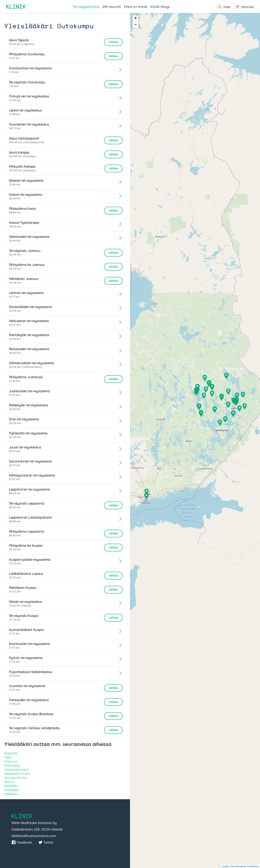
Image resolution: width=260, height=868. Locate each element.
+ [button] (136, 19)
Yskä (8, 757)
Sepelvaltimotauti (17, 774)
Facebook (22, 842)
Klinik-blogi (160, 7)
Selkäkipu (11, 794)
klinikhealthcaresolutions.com (34, 836)
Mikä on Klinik (136, 7)
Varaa (113, 42)
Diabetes (11, 753)
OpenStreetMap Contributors (245, 866)
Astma (9, 782)
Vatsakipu (12, 790)
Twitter (46, 842)
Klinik (16, 7)
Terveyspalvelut (86, 7)
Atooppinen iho (16, 778)
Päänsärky (12, 765)
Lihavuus (11, 761)
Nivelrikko (11, 786)
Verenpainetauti (16, 770)
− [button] (136, 25)
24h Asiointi (112, 7)
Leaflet (225, 866)
